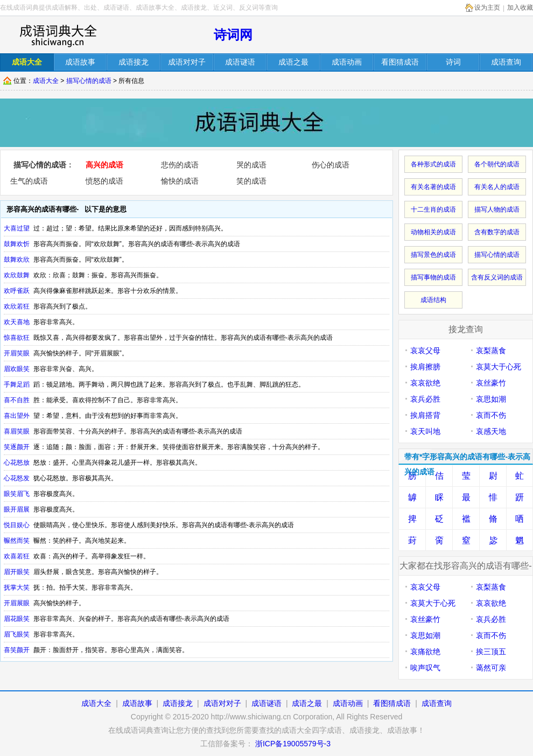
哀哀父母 (425, 351)
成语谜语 (266, 703)
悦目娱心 (17, 525)
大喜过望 (17, 228)
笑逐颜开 (17, 447)
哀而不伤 (491, 415)
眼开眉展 (17, 509)
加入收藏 (520, 8)
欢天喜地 (17, 322)
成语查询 (437, 703)
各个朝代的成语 (497, 164)
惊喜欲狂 (17, 338)
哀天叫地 (425, 431)
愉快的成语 (180, 181)
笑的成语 (251, 181)
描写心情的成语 (89, 81)
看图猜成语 (392, 703)
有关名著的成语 (433, 187)
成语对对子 (222, 703)
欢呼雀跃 (17, 291)
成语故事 (137, 703)
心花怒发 (17, 478)
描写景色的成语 (433, 255)
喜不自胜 (17, 400)
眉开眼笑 (17, 572)
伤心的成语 (331, 165)
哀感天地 (491, 431)
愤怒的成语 (104, 181)
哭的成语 (251, 165)
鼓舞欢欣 (17, 260)
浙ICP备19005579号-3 (293, 744)
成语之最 (307, 703)
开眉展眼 (17, 603)
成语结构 (433, 300)
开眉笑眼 (17, 353)
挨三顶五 (491, 652)
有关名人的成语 (497, 187)
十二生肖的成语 (433, 209)
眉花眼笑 (17, 619)
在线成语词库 (58, 35)
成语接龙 (178, 703)
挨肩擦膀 (425, 367)
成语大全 (46, 81)
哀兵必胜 (425, 399)
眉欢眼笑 (17, 369)
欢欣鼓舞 (17, 275)
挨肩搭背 (425, 415)
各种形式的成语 (433, 164)
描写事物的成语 (433, 277)
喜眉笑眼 (17, 431)
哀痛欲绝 (425, 652)
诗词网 (233, 35)
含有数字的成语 (497, 232)
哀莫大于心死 (499, 367)
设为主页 (487, 8)
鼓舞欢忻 (17, 244)
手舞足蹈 (17, 384)
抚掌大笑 (17, 587)
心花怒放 (17, 463)
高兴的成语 (104, 165)
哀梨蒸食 (491, 351)
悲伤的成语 (180, 165)
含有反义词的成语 (497, 277)
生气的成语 (29, 181)
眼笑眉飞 (17, 494)
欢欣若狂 (17, 306)
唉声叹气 (425, 668)
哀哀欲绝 (425, 383)
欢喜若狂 (17, 556)
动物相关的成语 (433, 232)
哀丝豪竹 (491, 383)
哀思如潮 (491, 399)
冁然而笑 (17, 541)
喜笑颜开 (17, 650)
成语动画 (348, 703)
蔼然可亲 (491, 668)
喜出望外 (17, 416)
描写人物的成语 (497, 209)
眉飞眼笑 (17, 634)
